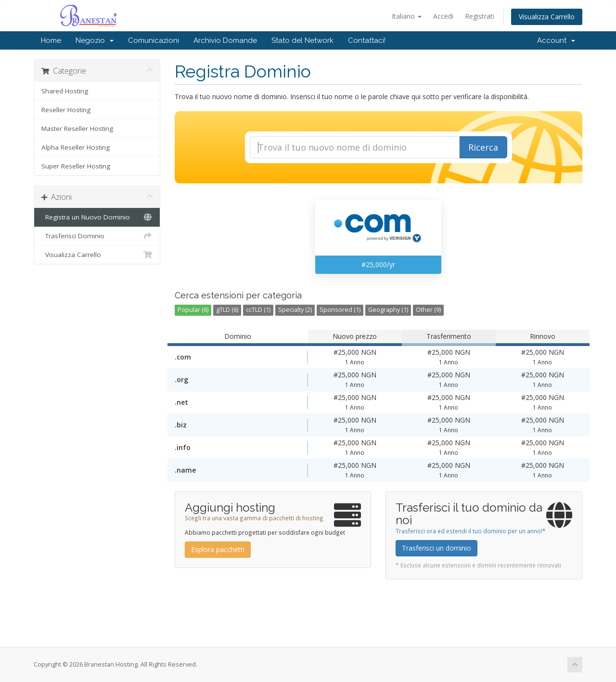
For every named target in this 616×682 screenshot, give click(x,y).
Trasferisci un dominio (436, 548)
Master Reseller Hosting (77, 129)
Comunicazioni (154, 40)
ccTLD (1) (258, 310)
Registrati (480, 16)
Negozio (95, 40)
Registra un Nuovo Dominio (97, 217)
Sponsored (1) (340, 310)
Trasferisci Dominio (97, 236)
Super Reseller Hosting (76, 166)
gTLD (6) (227, 310)
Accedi (443, 16)
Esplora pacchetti (218, 549)
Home (51, 40)
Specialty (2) (295, 310)
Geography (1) (388, 310)
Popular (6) (193, 310)
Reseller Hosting (66, 110)
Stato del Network (302, 40)
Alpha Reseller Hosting (76, 147)
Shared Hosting (65, 91)
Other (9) (428, 310)
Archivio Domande (225, 40)
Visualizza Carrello (547, 17)
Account (556, 40)
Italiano (407, 16)
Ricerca (483, 147)
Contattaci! (367, 40)
